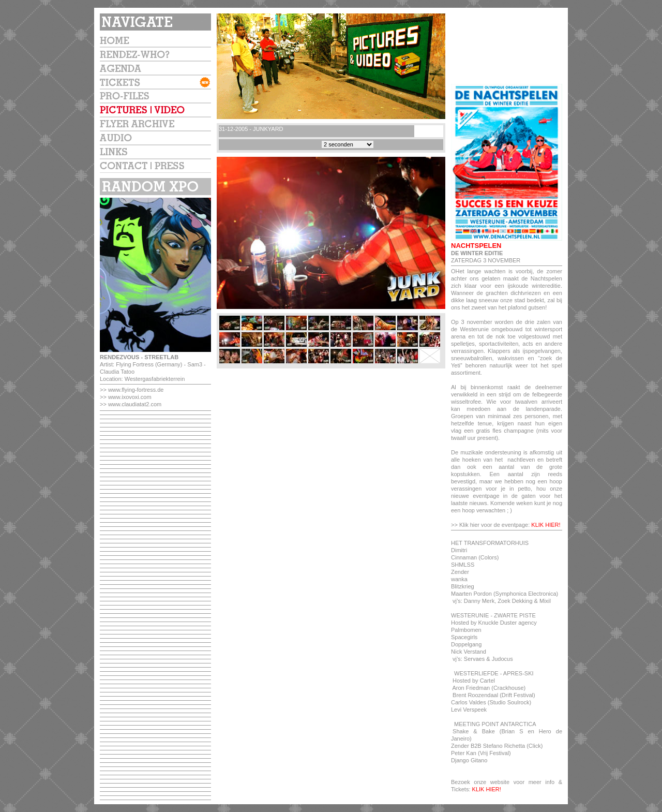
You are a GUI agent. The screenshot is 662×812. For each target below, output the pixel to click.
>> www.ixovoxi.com (126, 397)
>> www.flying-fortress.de (132, 390)
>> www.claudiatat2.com (131, 404)
